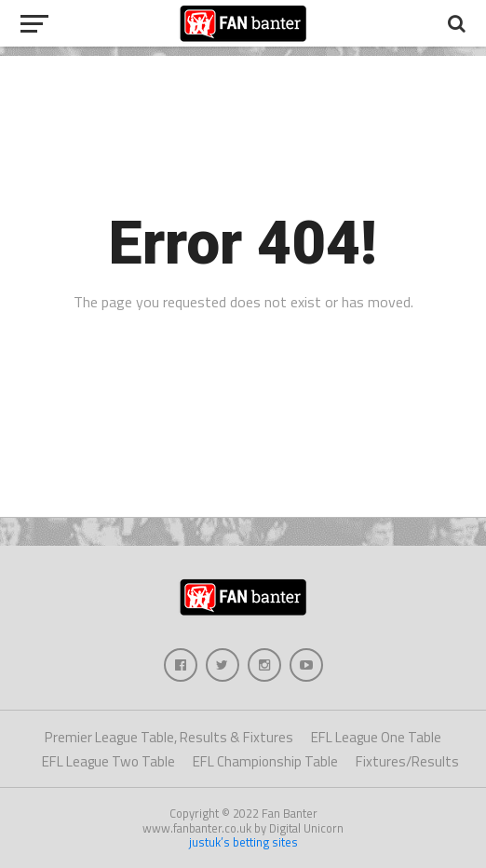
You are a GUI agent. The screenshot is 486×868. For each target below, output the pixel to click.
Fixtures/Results (407, 761)
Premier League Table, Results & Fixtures (169, 737)
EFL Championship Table (265, 761)
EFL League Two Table (108, 761)
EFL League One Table (376, 737)
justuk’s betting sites (243, 842)
